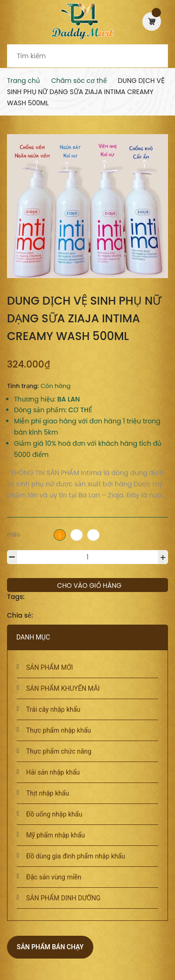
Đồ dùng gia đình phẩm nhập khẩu (76, 856)
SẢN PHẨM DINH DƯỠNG (63, 898)
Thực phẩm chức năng (59, 751)
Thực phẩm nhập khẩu (59, 730)
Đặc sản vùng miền (54, 877)
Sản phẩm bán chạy (50, 947)
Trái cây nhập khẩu (53, 709)
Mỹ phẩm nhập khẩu (56, 835)
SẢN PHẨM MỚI (49, 667)
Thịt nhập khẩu (48, 793)
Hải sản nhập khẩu (53, 772)
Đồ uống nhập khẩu (54, 814)
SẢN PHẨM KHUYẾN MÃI (63, 688)
